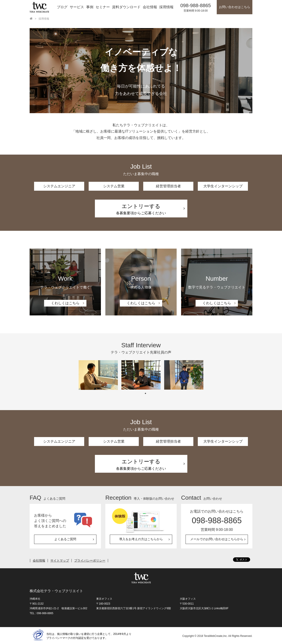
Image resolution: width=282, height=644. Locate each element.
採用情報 (166, 7)
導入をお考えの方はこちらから (141, 539)
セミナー (103, 7)
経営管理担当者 (168, 186)
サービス (77, 7)
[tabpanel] (98, 375)
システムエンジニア (59, 186)
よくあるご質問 (65, 539)
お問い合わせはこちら (235, 7)
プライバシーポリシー (90, 560)
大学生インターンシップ (223, 186)
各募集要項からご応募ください (141, 209)
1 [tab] (145, 393)
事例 (90, 7)
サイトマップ (60, 560)
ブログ (62, 7)
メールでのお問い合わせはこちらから (217, 539)
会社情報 (150, 7)
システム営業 (114, 186)
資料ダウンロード (126, 7)
